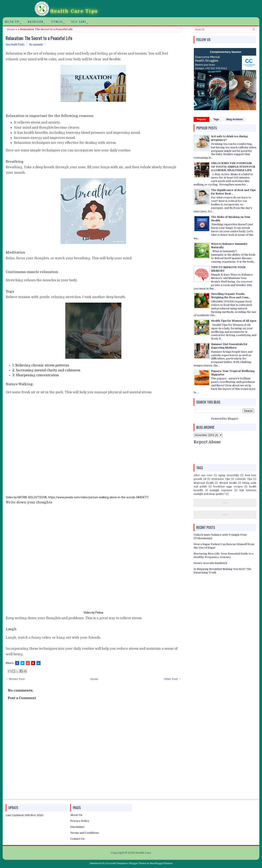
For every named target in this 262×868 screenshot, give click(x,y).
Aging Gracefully (229, 475)
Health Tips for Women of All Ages (234, 321)
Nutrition (38, 22)
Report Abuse (207, 442)
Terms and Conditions (85, 833)
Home (11, 29)
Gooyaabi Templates (116, 863)
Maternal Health (204, 483)
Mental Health (228, 483)
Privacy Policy (80, 821)
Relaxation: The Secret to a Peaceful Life (39, 38)
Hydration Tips (221, 479)
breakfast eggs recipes (228, 487)
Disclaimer (77, 827)
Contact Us (77, 839)
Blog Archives (235, 119)
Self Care (81, 22)
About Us (76, 815)
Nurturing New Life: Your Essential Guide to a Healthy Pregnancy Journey (224, 555)
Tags (216, 119)
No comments (36, 44)
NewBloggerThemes (161, 863)
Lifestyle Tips (244, 479)
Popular (202, 119)
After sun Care (203, 475)
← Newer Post (15, 679)
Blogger (233, 419)
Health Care (143, 853)
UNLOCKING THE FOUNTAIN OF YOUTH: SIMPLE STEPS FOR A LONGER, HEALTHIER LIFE (233, 167)
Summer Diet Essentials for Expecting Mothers (229, 346)
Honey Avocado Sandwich (210, 563)
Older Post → (172, 679)
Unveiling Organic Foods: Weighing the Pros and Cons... (231, 296)
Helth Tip (14, 22)
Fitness (59, 22)
